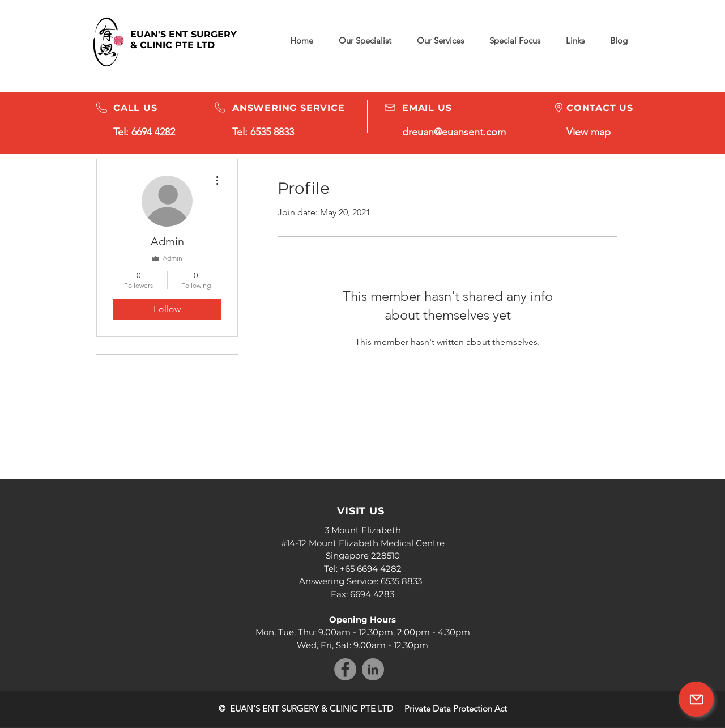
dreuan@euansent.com (454, 132)
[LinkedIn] (373, 669)
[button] (515, 41)
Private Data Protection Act (456, 708)
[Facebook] (345, 669)
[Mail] (696, 699)
